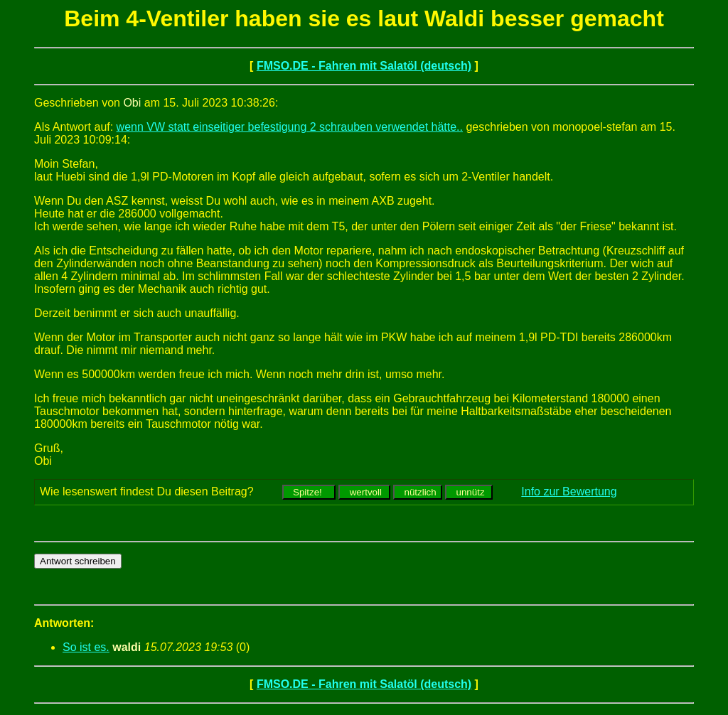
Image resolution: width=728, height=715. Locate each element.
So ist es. (86, 647)
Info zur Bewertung (569, 491)
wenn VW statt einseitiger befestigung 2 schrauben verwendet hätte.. (290, 127)
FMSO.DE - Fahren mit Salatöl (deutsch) (364, 66)
